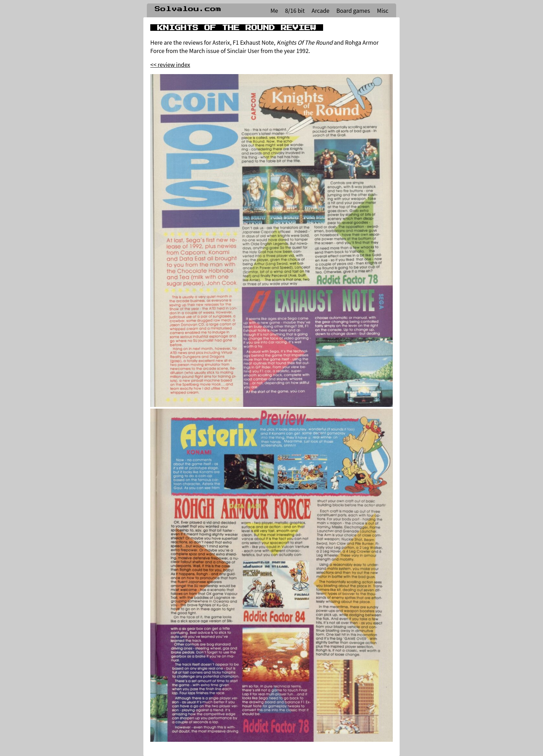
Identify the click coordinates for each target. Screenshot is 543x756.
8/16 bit (295, 10)
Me (274, 10)
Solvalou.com (188, 9)
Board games (353, 10)
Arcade (321, 10)
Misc (382, 10)
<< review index (170, 64)
